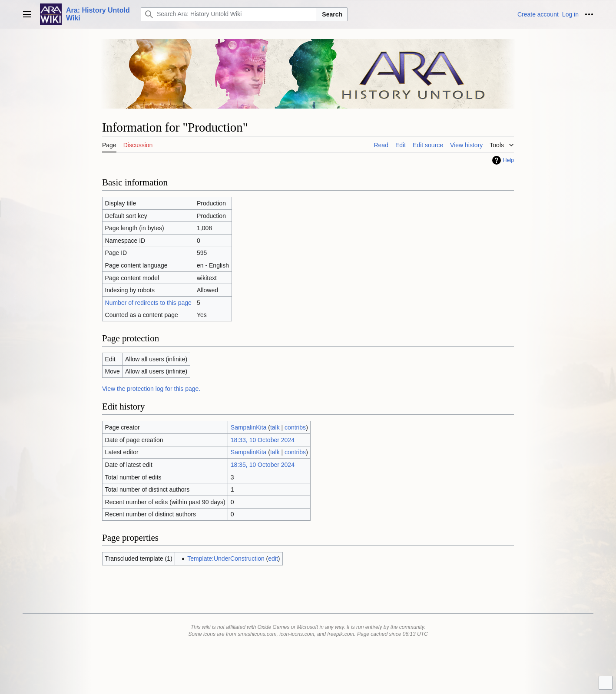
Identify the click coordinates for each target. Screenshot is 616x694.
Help (508, 160)
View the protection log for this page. (151, 389)
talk (275, 427)
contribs (295, 427)
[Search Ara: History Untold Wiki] (229, 14)
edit (273, 559)
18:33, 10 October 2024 (263, 440)
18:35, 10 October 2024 (263, 465)
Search (332, 14)
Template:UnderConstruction (226, 559)
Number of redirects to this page (148, 303)
